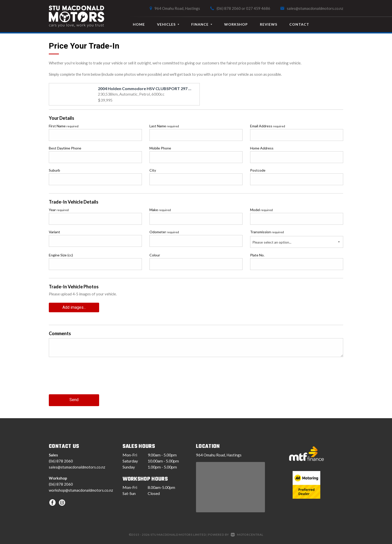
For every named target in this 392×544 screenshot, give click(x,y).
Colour (155, 255)
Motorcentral (247, 533)
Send (74, 399)
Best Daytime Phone (65, 148)
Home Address (262, 148)
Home (139, 24)
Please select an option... (272, 242)
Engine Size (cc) (61, 255)
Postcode (258, 170)
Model (261, 210)
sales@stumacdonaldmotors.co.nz (315, 8)
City (153, 170)
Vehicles (168, 24)
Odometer (164, 232)
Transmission (267, 232)
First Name (64, 126)
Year (59, 210)
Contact (299, 24)
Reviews (269, 24)
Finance (202, 24)
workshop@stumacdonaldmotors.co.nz (81, 489)
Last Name (164, 126)
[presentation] (87, 379)
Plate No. (257, 255)
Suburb (54, 170)
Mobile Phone (160, 148)
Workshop (236, 24)
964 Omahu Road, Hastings (177, 8)
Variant (54, 232)
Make (160, 210)
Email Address (268, 126)
